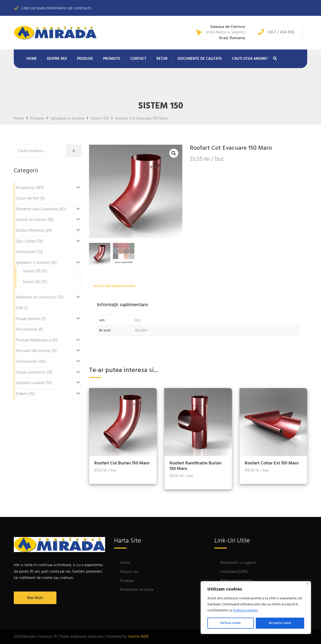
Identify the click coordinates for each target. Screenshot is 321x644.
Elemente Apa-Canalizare (37, 209)
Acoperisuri (25, 188)
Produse (85, 59)
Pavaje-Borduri (28, 319)
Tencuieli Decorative (33, 351)
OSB (19, 308)
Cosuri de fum (27, 198)
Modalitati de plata (137, 590)
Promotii (112, 59)
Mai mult (35, 598)
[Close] (308, 584)
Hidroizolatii (26, 252)
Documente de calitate (200, 59)
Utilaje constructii (31, 372)
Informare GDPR (234, 572)
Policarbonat (26, 330)
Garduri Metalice (30, 231)
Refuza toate (231, 623)
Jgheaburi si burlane (32, 263)
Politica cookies (245, 610)
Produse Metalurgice (33, 340)
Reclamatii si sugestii (238, 563)
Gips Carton (26, 241)
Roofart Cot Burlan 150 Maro (122, 463)
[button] (174, 153)
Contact (138, 59)
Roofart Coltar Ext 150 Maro (272, 463)
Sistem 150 (32, 282)
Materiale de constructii (36, 297)
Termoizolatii (27, 362)
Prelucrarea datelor (237, 581)
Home (32, 59)
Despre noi (57, 59)
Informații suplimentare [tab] (114, 286)
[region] (256, 608)
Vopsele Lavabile (30, 383)
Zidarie (21, 394)
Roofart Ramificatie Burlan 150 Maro (195, 466)
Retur (162, 59)
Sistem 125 (31, 271)
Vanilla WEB (138, 637)
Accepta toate (280, 623)
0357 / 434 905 (281, 32)
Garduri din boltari (31, 220)
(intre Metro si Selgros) (225, 33)
